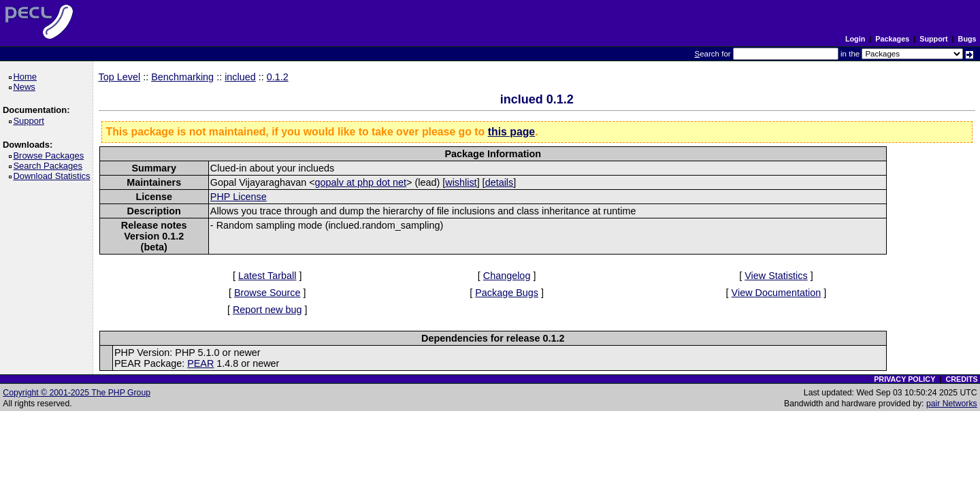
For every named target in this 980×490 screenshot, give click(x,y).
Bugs (967, 39)
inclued (240, 77)
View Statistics (776, 276)
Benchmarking (182, 77)
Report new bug (267, 310)
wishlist (461, 182)
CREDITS (961, 379)
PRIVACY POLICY (904, 379)
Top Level (120, 77)
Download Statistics (54, 176)
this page (511, 132)
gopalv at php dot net (361, 182)
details (500, 182)
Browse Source (267, 293)
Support (933, 39)
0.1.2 (278, 77)
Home (27, 77)
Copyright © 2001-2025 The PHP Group (77, 393)
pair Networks (952, 404)
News (26, 87)
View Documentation (777, 293)
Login (855, 39)
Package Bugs (507, 293)
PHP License (239, 197)
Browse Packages (51, 156)
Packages (892, 39)
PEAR (200, 363)
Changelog (507, 276)
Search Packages (50, 166)
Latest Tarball (267, 276)
